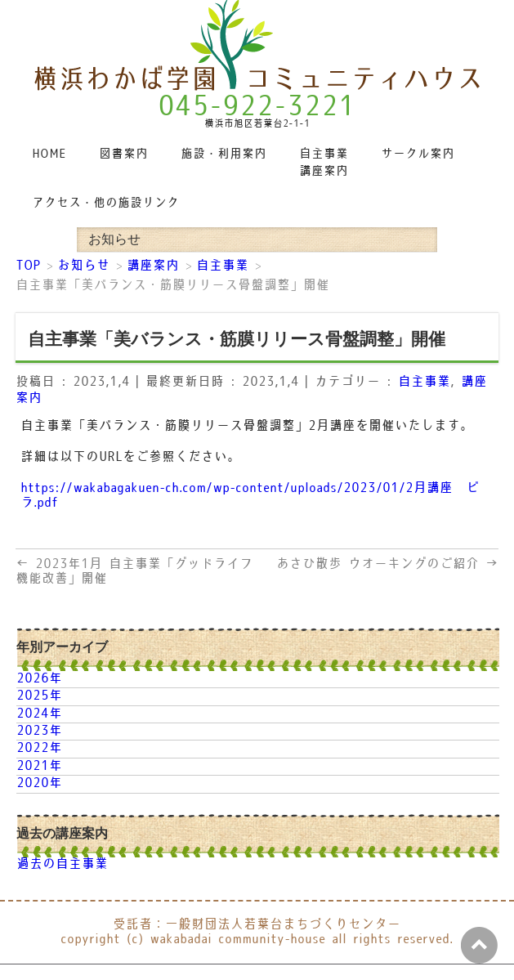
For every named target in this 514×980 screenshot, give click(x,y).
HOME (49, 154)
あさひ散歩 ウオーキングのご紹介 (387, 564)
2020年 (39, 783)
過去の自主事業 (62, 864)
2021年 (39, 766)
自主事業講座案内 (324, 163)
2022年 (39, 748)
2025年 (39, 696)
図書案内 (123, 154)
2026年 (39, 679)
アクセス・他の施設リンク (105, 203)
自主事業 (424, 382)
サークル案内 (418, 154)
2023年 (39, 731)
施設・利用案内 (223, 154)
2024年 (39, 714)
